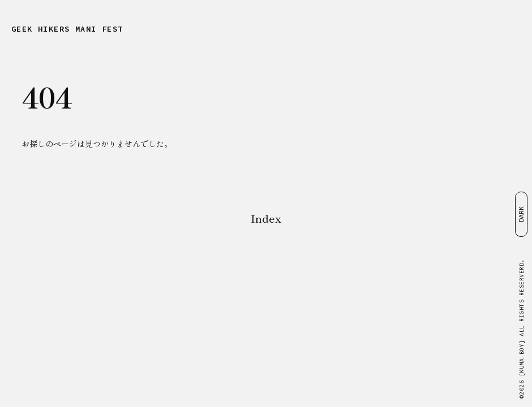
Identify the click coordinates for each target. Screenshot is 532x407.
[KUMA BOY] (522, 359)
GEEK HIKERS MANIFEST (67, 29)
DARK (521, 214)
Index (266, 218)
